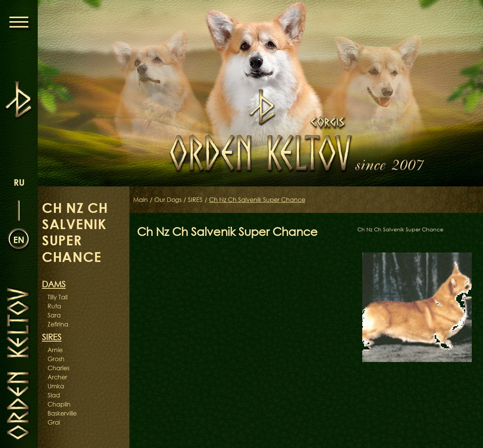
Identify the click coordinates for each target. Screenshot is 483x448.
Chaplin (59, 404)
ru (19, 182)
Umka (56, 386)
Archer (57, 377)
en (19, 239)
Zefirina (58, 324)
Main (141, 200)
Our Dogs (168, 200)
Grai (54, 422)
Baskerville (62, 413)
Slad (54, 395)
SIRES (195, 200)
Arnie (55, 350)
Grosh (56, 359)
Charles (58, 368)
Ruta (54, 306)
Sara (54, 315)
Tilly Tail (58, 297)
